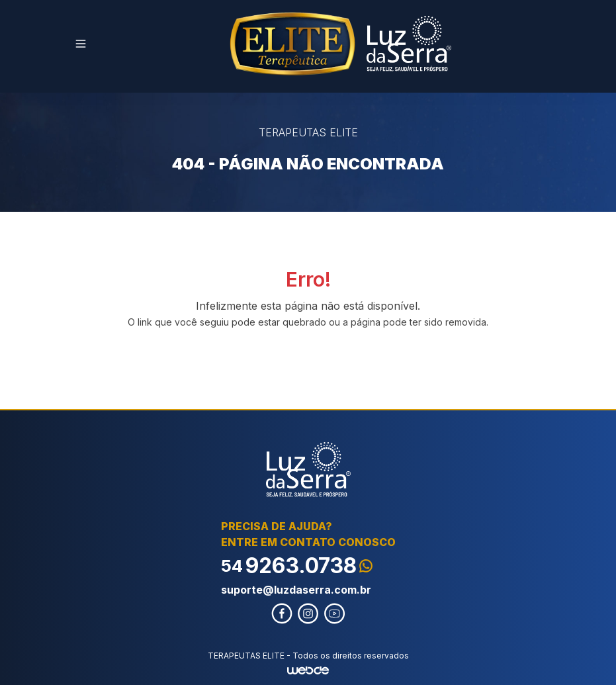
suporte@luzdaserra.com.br (296, 590)
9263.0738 (297, 566)
